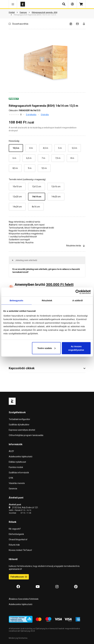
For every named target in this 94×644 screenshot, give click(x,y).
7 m (43, 158)
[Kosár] (81, 4)
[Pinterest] (76, 587)
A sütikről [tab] (78, 300)
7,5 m (58, 158)
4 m (31, 148)
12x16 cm (56, 187)
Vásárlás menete (17, 483)
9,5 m (44, 168)
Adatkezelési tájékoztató (21, 457)
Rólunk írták (14, 545)
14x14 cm (37, 197)
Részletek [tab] (47, 300)
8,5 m (15, 168)
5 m (60, 148)
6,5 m (29, 158)
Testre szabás (46, 348)
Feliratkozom (19, 577)
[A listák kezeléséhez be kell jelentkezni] (73, 24)
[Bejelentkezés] (72, 4)
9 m (30, 168)
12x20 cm (17, 197)
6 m (14, 158)
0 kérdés (45, 115)
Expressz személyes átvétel (22, 430)
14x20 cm (56, 197)
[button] (13, 4)
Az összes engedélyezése (76, 348)
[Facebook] (18, 587)
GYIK (11, 478)
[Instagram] (57, 587)
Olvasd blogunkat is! (18, 539)
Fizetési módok (16, 467)
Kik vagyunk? (15, 529)
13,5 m (16, 148)
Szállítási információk (19, 473)
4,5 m (46, 148)
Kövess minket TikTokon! (20, 550)
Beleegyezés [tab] (16, 300)
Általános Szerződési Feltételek (24, 599)
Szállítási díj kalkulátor (19, 425)
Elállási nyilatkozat (17, 462)
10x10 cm (17, 187)
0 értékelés (31, 115)
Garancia (13, 489)
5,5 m (74, 148)
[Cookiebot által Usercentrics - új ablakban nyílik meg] (78, 292)
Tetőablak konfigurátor (19, 419)
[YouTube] (38, 587)
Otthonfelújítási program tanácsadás (26, 435)
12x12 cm (37, 187)
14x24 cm (17, 207)
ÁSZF (11, 451)
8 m (72, 158)
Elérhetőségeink (16, 534)
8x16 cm (36, 207)
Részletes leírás (76, 246)
